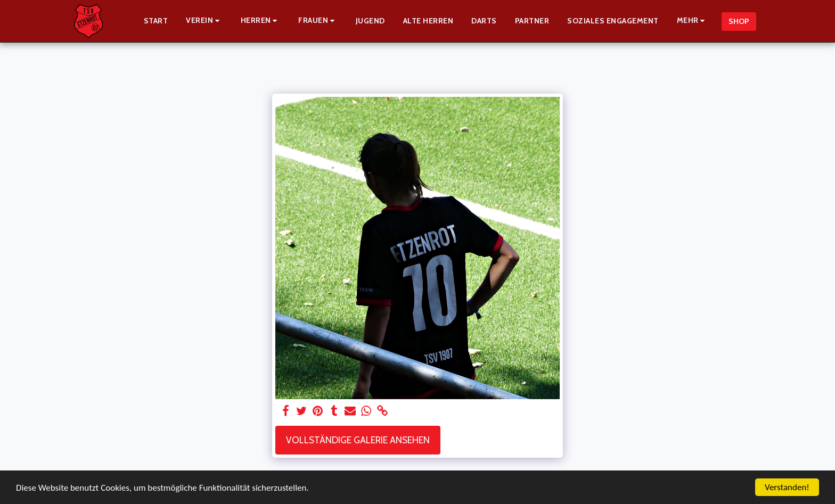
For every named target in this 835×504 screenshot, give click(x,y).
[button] (204, 21)
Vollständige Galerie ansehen (358, 440)
